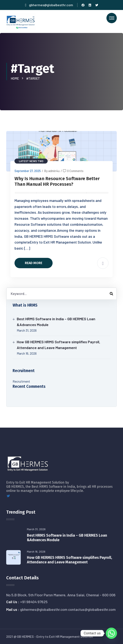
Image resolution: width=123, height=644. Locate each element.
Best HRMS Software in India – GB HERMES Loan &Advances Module (56, 322)
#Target (33, 78)
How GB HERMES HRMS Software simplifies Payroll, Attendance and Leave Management (58, 345)
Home (15, 78)
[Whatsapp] (111, 633)
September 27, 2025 (28, 171)
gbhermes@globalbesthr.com (49, 5)
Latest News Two (31, 161)
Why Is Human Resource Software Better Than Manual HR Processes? (57, 181)
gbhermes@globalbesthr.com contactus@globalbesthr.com (68, 609)
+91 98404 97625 (34, 602)
